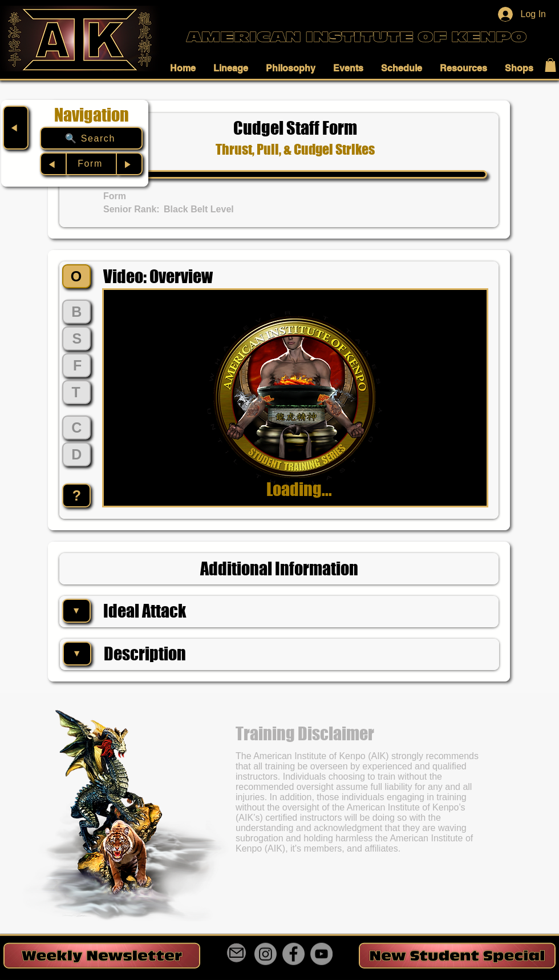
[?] (76, 495)
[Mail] (236, 953)
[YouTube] (321, 954)
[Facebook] (293, 954)
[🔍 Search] (91, 138)
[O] (76, 276)
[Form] (91, 164)
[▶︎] (130, 164)
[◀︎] (16, 128)
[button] (186, 68)
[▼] (76, 611)
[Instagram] (266, 954)
